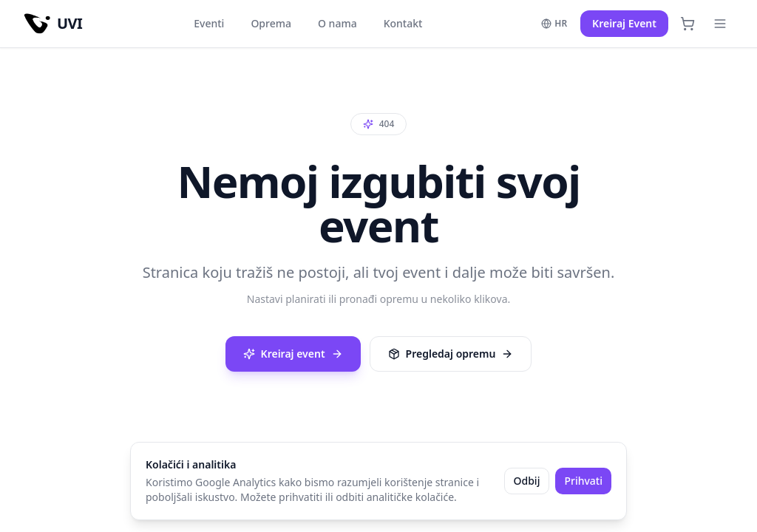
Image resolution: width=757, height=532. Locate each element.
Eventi (209, 23)
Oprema (271, 23)
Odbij (527, 481)
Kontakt (403, 23)
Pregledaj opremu (451, 354)
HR (554, 23)
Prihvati (583, 481)
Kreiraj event (293, 354)
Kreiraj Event (624, 23)
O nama (337, 23)
